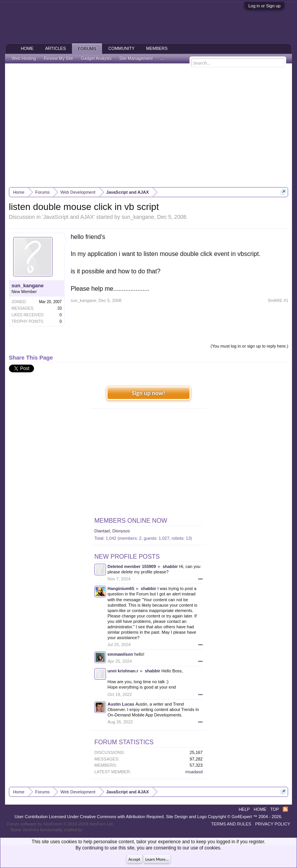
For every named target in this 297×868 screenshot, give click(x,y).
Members (157, 48)
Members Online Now (131, 521)
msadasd (194, 772)
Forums (87, 49)
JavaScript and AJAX (69, 217)
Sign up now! (148, 393)
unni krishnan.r (123, 671)
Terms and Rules (231, 824)
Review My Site (58, 58)
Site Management (136, 58)
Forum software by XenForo (61, 824)
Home (27, 48)
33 (60, 308)
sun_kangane (138, 217)
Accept (134, 859)
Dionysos (121, 531)
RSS (285, 809)
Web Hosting (24, 58)
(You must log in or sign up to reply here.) (250, 346)
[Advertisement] (149, 125)
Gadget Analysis (96, 58)
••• (200, 579)
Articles (56, 48)
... (162, 58)
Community (121, 48)
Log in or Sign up (264, 6)
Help (244, 809)
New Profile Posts (127, 557)
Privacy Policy (273, 824)
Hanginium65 (121, 588)
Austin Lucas (121, 704)
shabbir (170, 566)
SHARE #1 (278, 300)
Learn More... (157, 859)
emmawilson (120, 654)
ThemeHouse (96, 830)
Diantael (102, 531)
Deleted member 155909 (132, 566)
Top (275, 809)
